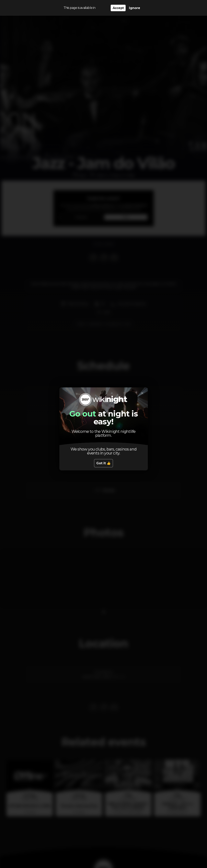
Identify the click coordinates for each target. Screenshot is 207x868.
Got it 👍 (103, 463)
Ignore (135, 8)
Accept (118, 8)
